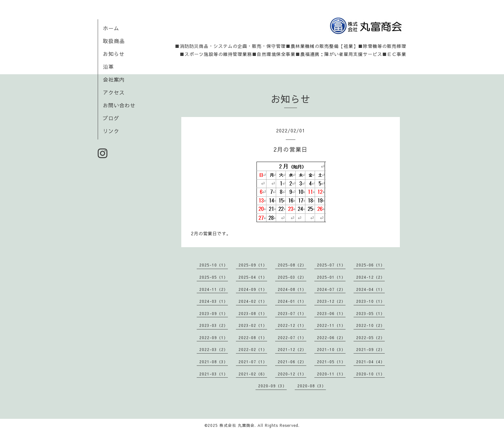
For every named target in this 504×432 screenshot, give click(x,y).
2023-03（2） (214, 325)
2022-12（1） (292, 325)
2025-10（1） (214, 265)
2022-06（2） (331, 337)
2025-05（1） (214, 277)
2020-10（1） (370, 374)
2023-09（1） (214, 313)
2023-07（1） (292, 313)
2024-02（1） (253, 301)
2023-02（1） (253, 325)
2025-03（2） (292, 277)
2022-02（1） (253, 349)
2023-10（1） (370, 301)
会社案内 (114, 79)
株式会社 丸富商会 (237, 425)
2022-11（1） (331, 325)
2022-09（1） (214, 337)
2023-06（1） (331, 313)
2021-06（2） (292, 362)
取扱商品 (114, 41)
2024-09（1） (253, 289)
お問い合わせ (119, 105)
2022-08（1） (253, 337)
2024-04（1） (370, 289)
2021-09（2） (370, 349)
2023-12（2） (331, 301)
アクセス (114, 92)
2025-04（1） (253, 277)
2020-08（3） (312, 386)
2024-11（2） (214, 289)
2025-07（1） (331, 265)
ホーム (111, 28)
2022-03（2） (214, 349)
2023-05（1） (370, 313)
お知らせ (114, 54)
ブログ (111, 118)
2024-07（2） (331, 289)
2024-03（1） (214, 301)
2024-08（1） (292, 289)
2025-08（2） (292, 265)
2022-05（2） (370, 337)
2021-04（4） (370, 362)
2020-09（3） (272, 386)
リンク (111, 131)
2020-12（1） (292, 374)
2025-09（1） (253, 265)
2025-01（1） (331, 277)
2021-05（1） (331, 362)
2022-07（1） (292, 337)
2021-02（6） (253, 374)
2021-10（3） (331, 349)
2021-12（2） (292, 349)
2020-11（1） (331, 374)
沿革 (108, 67)
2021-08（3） (214, 362)
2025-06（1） (370, 265)
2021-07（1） (253, 362)
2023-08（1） (253, 313)
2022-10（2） (370, 325)
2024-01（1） (292, 301)
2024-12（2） (370, 277)
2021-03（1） (214, 374)
